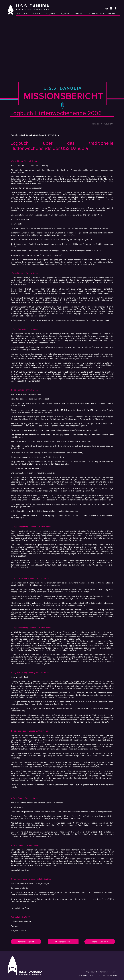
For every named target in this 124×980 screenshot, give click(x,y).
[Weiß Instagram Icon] (111, 9)
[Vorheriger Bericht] (26, 942)
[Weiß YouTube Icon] (107, 9)
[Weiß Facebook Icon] (115, 9)
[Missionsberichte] (63, 942)
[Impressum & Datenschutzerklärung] (97, 972)
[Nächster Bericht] (100, 942)
